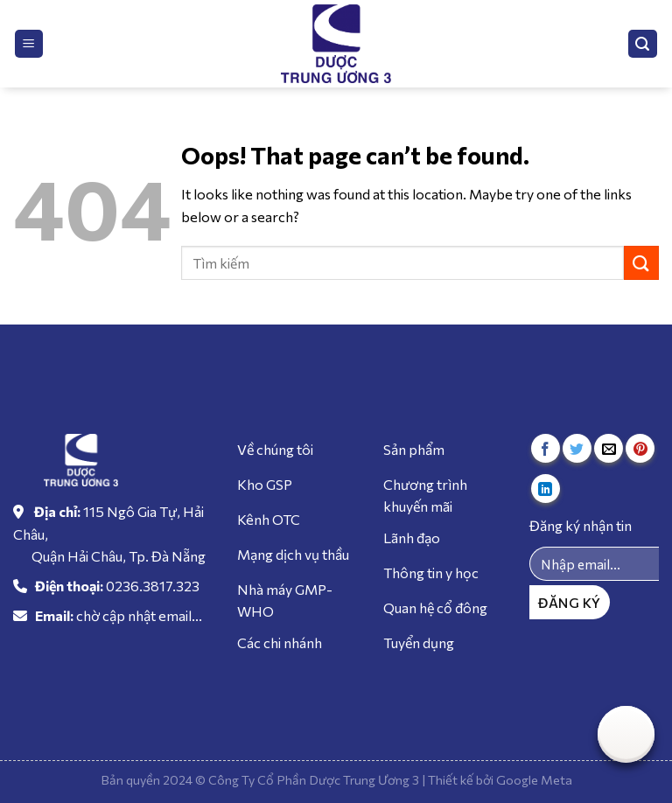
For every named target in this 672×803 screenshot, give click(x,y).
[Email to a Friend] (609, 448)
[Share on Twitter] (577, 448)
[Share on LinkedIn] (546, 489)
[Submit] (641, 263)
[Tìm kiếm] (643, 44)
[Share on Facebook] (546, 448)
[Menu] (29, 44)
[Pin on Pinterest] (640, 448)
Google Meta (534, 779)
